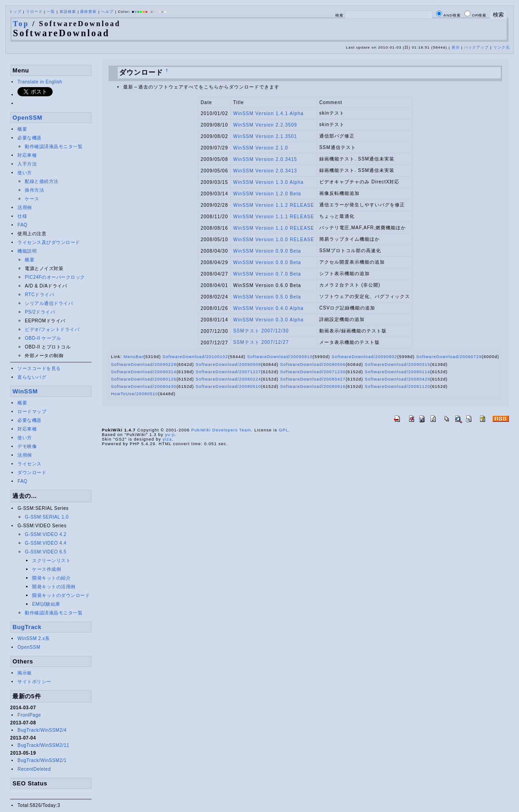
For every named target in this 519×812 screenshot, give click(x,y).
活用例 (25, 207)
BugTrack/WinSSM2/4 (42, 730)
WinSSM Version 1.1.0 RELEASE (274, 228)
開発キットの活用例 (54, 587)
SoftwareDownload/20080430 (144, 387)
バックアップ (476, 47)
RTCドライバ (39, 295)
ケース (32, 199)
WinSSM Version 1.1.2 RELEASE (274, 205)
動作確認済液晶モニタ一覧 (54, 146)
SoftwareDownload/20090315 (397, 365)
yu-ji (170, 435)
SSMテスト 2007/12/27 (261, 342)
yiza (167, 439)
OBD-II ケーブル (43, 338)
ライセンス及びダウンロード (49, 242)
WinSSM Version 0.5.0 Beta (267, 297)
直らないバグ (32, 377)
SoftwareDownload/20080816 (313, 387)
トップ (15, 12)
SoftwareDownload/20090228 (144, 365)
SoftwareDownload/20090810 (280, 357)
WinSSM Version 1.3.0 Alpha (268, 182)
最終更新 (88, 12)
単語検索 (68, 12)
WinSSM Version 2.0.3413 (265, 171)
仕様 (22, 216)
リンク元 (502, 47)
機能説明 (27, 251)
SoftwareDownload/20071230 (313, 372)
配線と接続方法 (42, 181)
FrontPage (29, 715)
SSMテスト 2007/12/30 (261, 331)
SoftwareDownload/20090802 (364, 357)
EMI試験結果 (46, 604)
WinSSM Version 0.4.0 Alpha (268, 308)
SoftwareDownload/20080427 (313, 379)
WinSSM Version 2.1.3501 (265, 136)
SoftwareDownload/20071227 (228, 372)
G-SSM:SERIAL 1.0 (46, 517)
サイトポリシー (34, 682)
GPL (284, 430)
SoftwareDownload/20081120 (397, 387)
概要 (22, 129)
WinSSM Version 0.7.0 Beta (267, 274)
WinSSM (25, 391)
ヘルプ (107, 12)
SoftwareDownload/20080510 (228, 387)
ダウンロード (32, 472)
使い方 (25, 173)
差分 (456, 47)
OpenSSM (27, 118)
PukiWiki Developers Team (221, 430)
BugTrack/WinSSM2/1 (42, 760)
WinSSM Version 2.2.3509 (265, 125)
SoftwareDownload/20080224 (228, 379)
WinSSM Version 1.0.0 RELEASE (274, 240)
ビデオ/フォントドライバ (52, 329)
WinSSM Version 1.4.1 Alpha (268, 113)
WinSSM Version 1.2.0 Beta (267, 194)
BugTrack (27, 627)
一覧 (51, 12)
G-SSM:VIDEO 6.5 (46, 552)
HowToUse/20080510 (134, 394)
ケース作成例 (46, 569)
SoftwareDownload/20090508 (228, 365)
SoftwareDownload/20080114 (397, 372)
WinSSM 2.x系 (34, 638)
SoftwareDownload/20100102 (195, 357)
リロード (34, 12)
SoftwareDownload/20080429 (397, 379)
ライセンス (30, 464)
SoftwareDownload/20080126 (144, 379)
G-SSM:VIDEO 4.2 (46, 534)
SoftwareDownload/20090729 (449, 357)
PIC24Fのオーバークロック (55, 277)
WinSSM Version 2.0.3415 (265, 159)
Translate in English (40, 82)
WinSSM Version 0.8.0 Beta (267, 262)
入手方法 (27, 164)
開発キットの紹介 (51, 578)
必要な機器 (30, 138)
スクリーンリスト (51, 561)
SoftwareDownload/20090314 (144, 372)
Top (21, 24)
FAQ (22, 225)
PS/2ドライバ (40, 312)
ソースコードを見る (39, 368)
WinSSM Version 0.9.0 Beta (267, 251)
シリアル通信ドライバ (49, 303)
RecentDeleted (34, 769)
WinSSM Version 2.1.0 (261, 148)
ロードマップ (32, 412)
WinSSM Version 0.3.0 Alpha (268, 320)
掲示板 (25, 673)
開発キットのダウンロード (61, 595)
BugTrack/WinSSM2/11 (43, 745)
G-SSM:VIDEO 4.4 (46, 543)
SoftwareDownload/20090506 (313, 365)
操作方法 (34, 190)
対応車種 (27, 155)
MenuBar (134, 357)
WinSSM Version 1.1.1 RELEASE (274, 217)
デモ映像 (27, 446)
